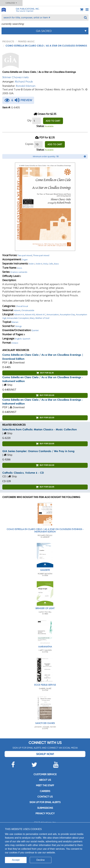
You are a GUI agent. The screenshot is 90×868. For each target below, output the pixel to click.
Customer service (45, 774)
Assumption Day (67, 314)
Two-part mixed (25, 255)
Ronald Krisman (26, 86)
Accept (16, 860)
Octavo (15, 343)
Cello (51, 264)
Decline (41, 860)
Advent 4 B (30, 314)
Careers (45, 791)
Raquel (20, 268)
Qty (29, 120)
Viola (45, 264)
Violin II (39, 264)
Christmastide (28, 310)
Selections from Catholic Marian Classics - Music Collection (40, 429)
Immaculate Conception (18, 318)
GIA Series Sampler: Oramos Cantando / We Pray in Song (38, 451)
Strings (19, 326)
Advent (17, 310)
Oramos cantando (19, 272)
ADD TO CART (53, 121)
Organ (25, 260)
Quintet (35, 330)
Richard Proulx (24, 82)
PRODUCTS (8, 41)
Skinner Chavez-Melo (16, 77)
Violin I (32, 264)
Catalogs (11, 3)
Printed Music (26, 41)
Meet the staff (45, 785)
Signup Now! (45, 754)
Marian (15, 322)
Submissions (45, 808)
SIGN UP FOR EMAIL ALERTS (45, 802)
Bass (57, 264)
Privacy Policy (45, 813)
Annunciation (53, 314)
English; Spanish (23, 339)
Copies (29, 144)
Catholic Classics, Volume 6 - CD (23, 473)
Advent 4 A (19, 314)
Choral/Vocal (22, 306)
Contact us (45, 797)
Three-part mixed (41, 255)
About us (45, 780)
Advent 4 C (41, 314)
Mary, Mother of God (40, 318)
